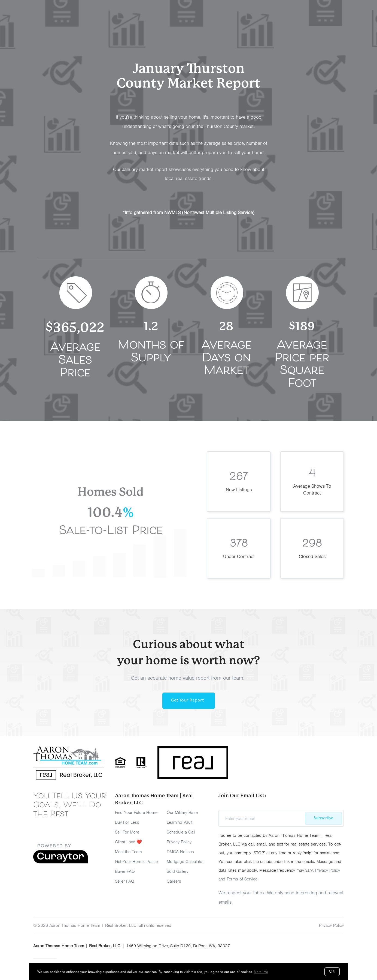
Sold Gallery (178, 871)
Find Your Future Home (136, 813)
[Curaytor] (60, 862)
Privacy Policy (179, 842)
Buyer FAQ (125, 871)
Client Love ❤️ (128, 842)
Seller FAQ (125, 881)
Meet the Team (128, 852)
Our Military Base (182, 813)
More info (261, 972)
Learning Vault (180, 822)
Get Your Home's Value (136, 862)
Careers (174, 881)
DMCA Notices (180, 852)
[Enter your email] (264, 819)
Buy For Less (127, 822)
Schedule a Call (181, 832)
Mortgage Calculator (185, 862)
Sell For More (127, 832)
